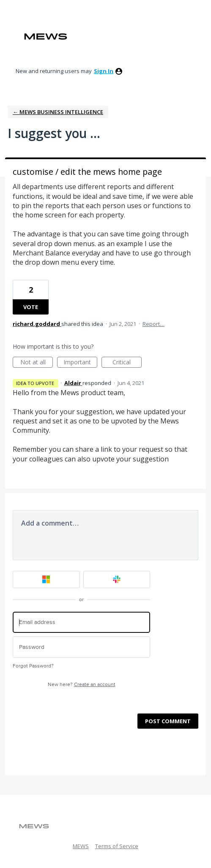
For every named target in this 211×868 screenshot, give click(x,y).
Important (80, 363)
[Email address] (81, 623)
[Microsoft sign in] (46, 579)
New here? (82, 685)
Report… (153, 324)
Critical (127, 363)
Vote (31, 307)
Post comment (168, 721)
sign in (104, 71)
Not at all (37, 363)
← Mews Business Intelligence (58, 112)
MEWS (81, 846)
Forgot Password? (33, 666)
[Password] (81, 647)
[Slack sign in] (117, 579)
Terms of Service (117, 846)
